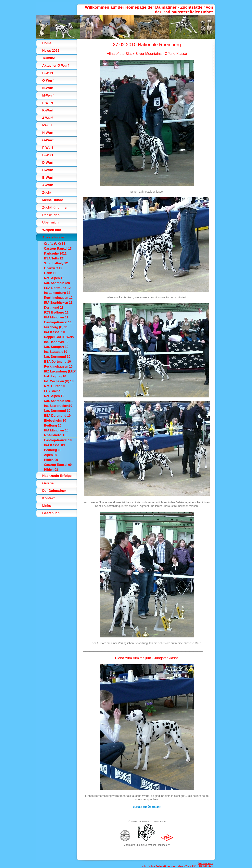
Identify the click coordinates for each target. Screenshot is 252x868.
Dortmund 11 (54, 308)
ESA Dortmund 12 (57, 288)
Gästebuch (51, 513)
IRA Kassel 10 (54, 332)
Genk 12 (50, 273)
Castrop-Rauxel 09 (58, 465)
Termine (49, 58)
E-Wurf (48, 155)
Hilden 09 (51, 460)
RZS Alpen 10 (54, 396)
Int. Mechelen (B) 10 (59, 381)
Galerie (48, 483)
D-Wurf (48, 163)
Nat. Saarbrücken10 (59, 401)
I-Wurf (47, 125)
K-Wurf (48, 110)
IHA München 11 (56, 317)
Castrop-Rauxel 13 (58, 249)
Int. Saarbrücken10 (58, 406)
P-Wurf (48, 73)
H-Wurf (48, 133)
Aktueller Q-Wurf (56, 66)
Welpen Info (52, 230)
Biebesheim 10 (55, 421)
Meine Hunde (53, 200)
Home (47, 43)
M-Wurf (48, 95)
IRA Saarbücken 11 (58, 303)
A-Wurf (48, 185)
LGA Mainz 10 (54, 391)
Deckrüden (51, 215)
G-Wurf (48, 140)
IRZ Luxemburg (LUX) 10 (60, 372)
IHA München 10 (56, 430)
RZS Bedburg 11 (56, 312)
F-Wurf (48, 148)
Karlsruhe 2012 (55, 253)
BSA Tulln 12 (54, 258)
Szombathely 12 (56, 263)
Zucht (47, 193)
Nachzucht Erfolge (57, 476)
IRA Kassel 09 (54, 445)
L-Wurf (48, 103)
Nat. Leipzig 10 (55, 376)
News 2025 (51, 51)
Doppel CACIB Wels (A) (59, 337)
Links (47, 506)
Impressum (206, 863)
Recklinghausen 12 (58, 298)
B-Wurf (48, 178)
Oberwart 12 (53, 268)
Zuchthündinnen (55, 207)
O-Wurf (48, 80)
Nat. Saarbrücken (57, 283)
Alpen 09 (51, 455)
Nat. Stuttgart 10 (56, 347)
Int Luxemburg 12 (57, 293)
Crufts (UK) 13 (55, 244)
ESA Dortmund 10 (57, 416)
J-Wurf (48, 118)
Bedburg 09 (53, 450)
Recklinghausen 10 (58, 366)
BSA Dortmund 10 (57, 362)
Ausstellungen (54, 237)
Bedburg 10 (53, 425)
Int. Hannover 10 (56, 342)
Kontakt (49, 498)
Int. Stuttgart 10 (56, 352)
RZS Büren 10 (54, 386)
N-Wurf (48, 88)
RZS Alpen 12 (54, 278)
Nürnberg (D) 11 (56, 327)
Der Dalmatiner (54, 491)
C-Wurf (48, 170)
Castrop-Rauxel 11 (58, 322)
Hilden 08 (51, 470)
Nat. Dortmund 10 (57, 357)
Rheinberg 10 (55, 435)
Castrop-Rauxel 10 (58, 440)
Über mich (50, 222)
